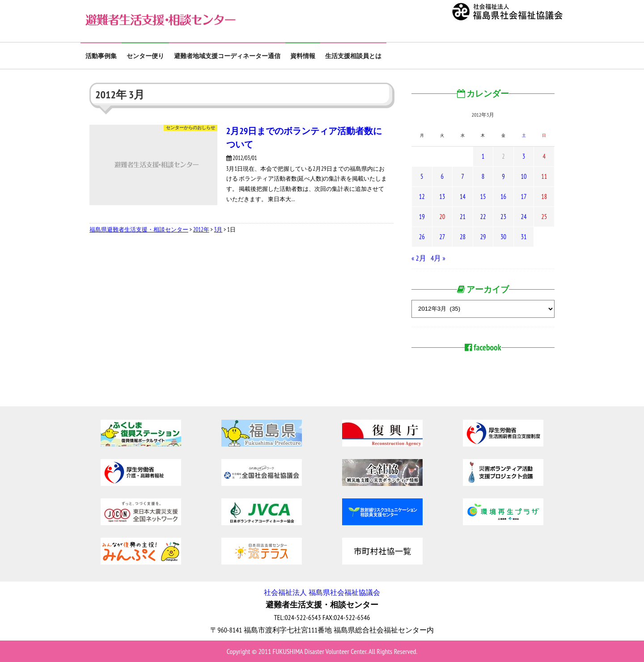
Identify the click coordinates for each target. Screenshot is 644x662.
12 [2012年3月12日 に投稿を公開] (422, 196)
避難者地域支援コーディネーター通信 (227, 56)
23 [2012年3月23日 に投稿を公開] (503, 217)
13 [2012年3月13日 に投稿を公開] (442, 196)
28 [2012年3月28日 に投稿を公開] (463, 237)
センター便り (145, 56)
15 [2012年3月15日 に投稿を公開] (483, 196)
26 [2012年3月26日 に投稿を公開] (422, 237)
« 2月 (419, 258)
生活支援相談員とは (353, 56)
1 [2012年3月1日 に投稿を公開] (483, 156)
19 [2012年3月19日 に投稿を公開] (422, 217)
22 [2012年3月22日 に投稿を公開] (483, 217)
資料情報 (303, 56)
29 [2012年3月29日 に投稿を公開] (483, 237)
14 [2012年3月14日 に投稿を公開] (463, 196)
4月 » (438, 258)
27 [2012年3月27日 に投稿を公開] (442, 237)
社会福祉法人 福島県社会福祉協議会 (322, 592)
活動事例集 (101, 56)
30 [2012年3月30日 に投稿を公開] (503, 237)
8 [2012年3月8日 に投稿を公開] (483, 176)
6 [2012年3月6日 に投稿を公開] (442, 176)
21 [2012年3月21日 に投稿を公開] (463, 217)
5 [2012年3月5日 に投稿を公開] (422, 176)
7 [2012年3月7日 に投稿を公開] (462, 176)
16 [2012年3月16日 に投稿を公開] (503, 196)
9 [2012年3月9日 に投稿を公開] (503, 176)
